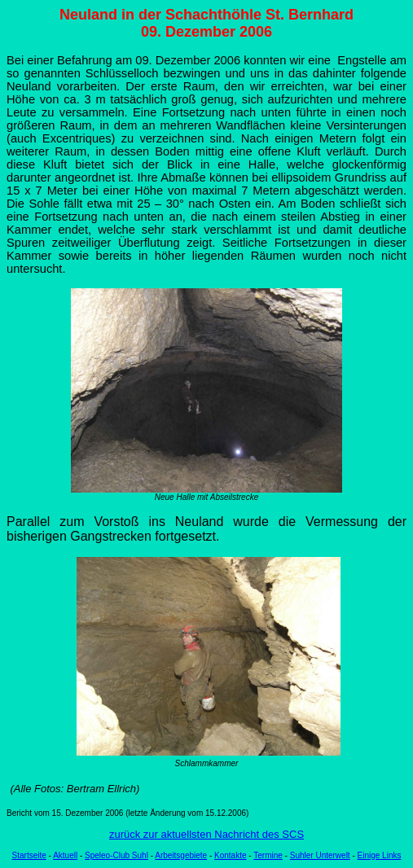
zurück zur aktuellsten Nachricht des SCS (206, 834)
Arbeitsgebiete (181, 855)
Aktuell (65, 855)
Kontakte (230, 855)
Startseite (29, 855)
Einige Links (380, 855)
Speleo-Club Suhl (116, 855)
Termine (268, 855)
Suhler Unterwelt (320, 855)
